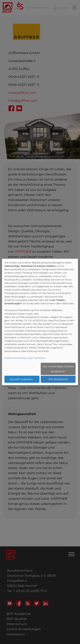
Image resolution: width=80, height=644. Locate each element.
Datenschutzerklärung (18, 358)
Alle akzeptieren (58, 379)
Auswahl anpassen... (22, 379)
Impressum (39, 358)
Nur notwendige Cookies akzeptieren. (58, 369)
